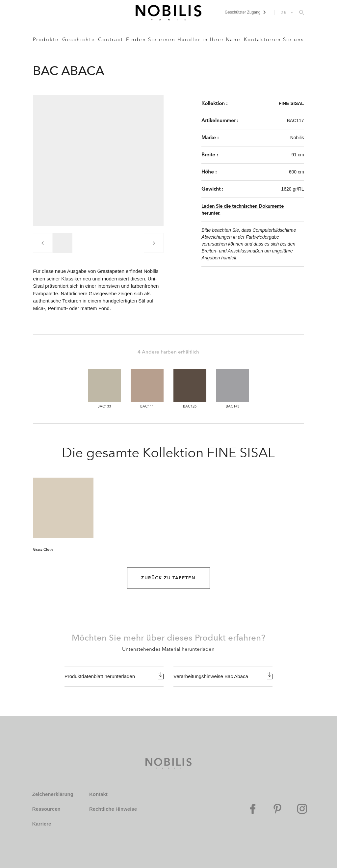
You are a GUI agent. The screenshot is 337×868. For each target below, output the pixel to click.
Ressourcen (46, 809)
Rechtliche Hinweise (113, 809)
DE (284, 12)
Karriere (42, 824)
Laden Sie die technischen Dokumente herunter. (243, 210)
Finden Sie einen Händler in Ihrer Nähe (183, 39)
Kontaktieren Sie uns (274, 39)
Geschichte (79, 39)
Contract (111, 39)
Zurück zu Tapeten (168, 578)
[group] (63, 243)
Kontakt (98, 794)
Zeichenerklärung (53, 794)
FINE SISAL (291, 103)
